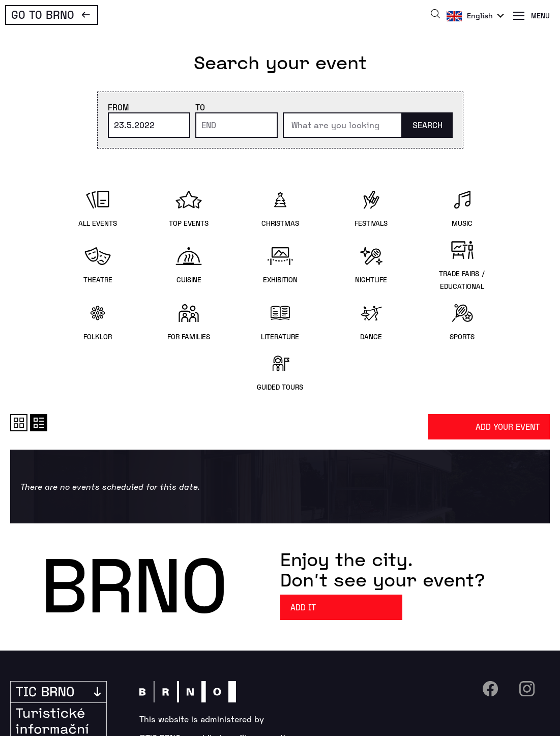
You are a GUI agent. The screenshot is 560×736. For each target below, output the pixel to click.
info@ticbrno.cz (293, 675)
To (200, 107)
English (480, 16)
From (118, 107)
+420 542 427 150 (191, 675)
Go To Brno (43, 14)
